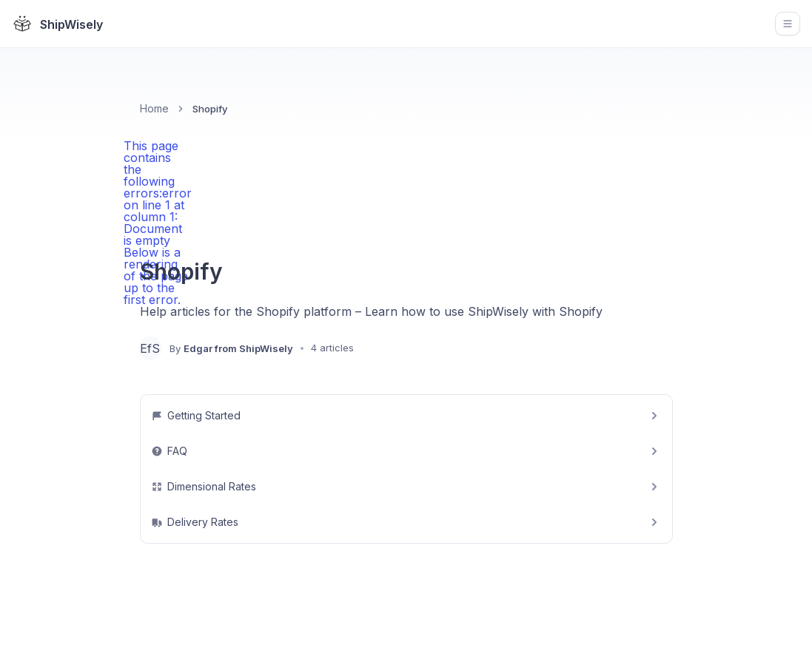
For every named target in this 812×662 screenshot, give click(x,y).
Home (154, 108)
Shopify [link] (210, 109)
